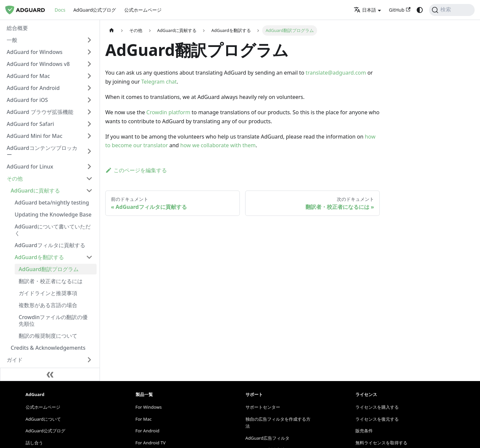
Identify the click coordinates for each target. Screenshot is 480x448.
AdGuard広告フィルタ (267, 438)
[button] (50, 40)
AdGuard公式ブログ (95, 10)
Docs (60, 10)
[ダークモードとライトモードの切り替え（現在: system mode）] (420, 10)
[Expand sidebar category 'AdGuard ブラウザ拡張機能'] (89, 112)
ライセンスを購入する (377, 407)
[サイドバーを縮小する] (50, 374)
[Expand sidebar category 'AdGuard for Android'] (89, 88)
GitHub (400, 10)
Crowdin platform (168, 112)
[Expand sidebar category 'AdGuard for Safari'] (89, 124)
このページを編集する (136, 170)
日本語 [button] (365, 10)
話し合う (34, 443)
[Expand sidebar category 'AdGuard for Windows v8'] (89, 64)
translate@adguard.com (336, 73)
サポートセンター (263, 407)
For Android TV (151, 443)
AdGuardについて (43, 419)
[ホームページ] (112, 30)
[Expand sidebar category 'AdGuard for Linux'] (89, 167)
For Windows (149, 407)
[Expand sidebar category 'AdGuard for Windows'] (89, 52)
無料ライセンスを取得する (381, 443)
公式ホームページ (143, 10)
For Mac (144, 419)
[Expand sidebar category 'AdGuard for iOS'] (89, 100)
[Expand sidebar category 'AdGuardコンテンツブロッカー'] (89, 151)
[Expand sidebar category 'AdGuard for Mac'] (89, 76)
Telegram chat (159, 82)
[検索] (452, 10)
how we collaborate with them (218, 145)
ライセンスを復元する (377, 419)
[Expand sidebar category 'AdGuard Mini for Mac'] (89, 136)
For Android (148, 431)
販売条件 (364, 431)
